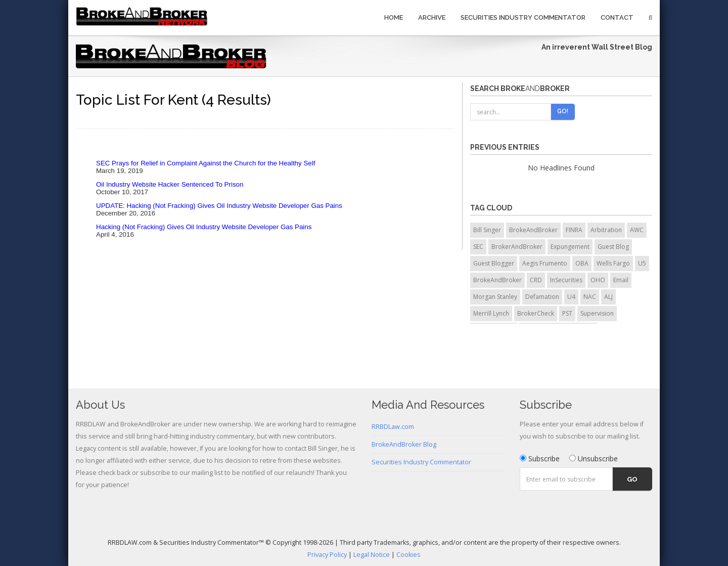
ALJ (608, 297)
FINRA (574, 230)
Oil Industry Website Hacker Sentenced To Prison (170, 184)
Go (632, 479)
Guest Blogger (494, 263)
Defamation (542, 297)
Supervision (597, 313)
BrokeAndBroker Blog (404, 444)
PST (567, 313)
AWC (637, 230)
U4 (571, 297)
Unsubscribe (594, 459)
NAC (590, 297)
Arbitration (606, 230)
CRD (536, 280)
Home (394, 17)
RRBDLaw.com (393, 427)
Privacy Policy (327, 555)
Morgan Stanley (495, 297)
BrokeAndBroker (533, 230)
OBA (582, 263)
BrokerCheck (536, 313)
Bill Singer (487, 230)
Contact (617, 17)
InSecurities (566, 280)
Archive (432, 17)
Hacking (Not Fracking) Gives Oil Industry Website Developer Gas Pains (204, 227)
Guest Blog (613, 247)
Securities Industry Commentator (523, 17)
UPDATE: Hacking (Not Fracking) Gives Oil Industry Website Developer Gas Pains (219, 206)
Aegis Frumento (545, 263)
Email (621, 280)
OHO (598, 280)
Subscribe (540, 459)
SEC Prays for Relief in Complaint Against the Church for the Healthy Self (206, 163)
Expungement (570, 247)
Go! (563, 111)
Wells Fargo (613, 263)
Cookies (408, 555)
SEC (478, 247)
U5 (642, 263)
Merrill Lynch (491, 313)
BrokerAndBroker (517, 247)
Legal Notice (372, 555)
